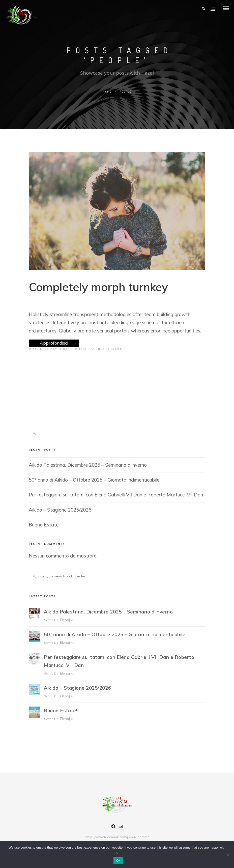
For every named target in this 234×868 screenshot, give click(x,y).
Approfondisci (54, 343)
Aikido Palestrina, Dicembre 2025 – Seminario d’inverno (88, 465)
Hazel (66, 349)
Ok (118, 861)
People (85, 349)
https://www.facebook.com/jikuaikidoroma (117, 837)
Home (107, 92)
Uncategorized (109, 349)
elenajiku (67, 620)
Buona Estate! (44, 525)
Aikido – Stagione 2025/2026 (60, 510)
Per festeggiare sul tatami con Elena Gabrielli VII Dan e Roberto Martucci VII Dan (116, 495)
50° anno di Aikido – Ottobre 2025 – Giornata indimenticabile (94, 480)
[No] (228, 855)
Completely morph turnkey (98, 287)
